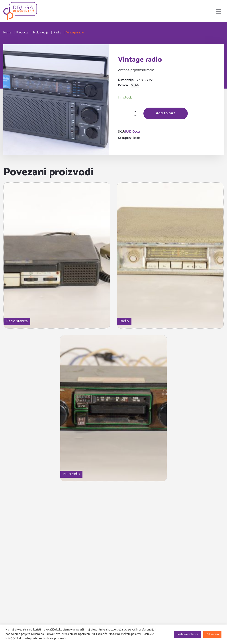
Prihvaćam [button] (212, 634)
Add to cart (165, 113)
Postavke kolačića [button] (188, 634)
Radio (137, 138)
